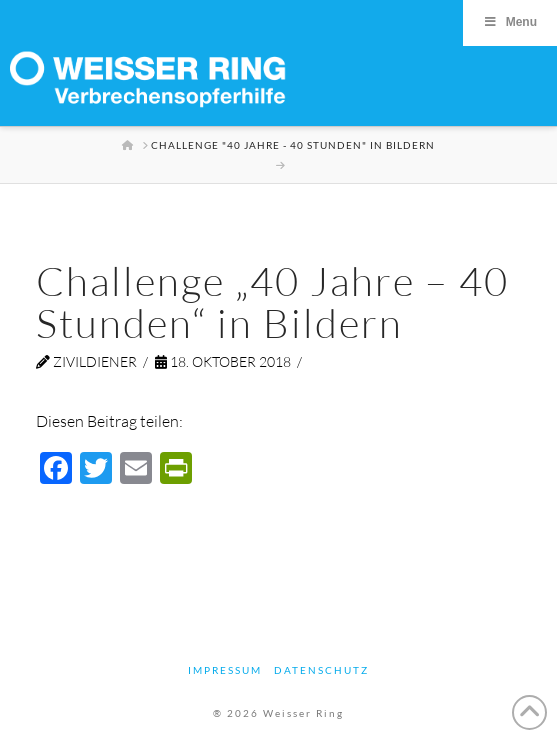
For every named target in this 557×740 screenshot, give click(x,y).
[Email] (136, 470)
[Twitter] (96, 470)
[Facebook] (56, 470)
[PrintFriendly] (176, 470)
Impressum (225, 670)
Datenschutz (321, 670)
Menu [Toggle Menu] (510, 22)
